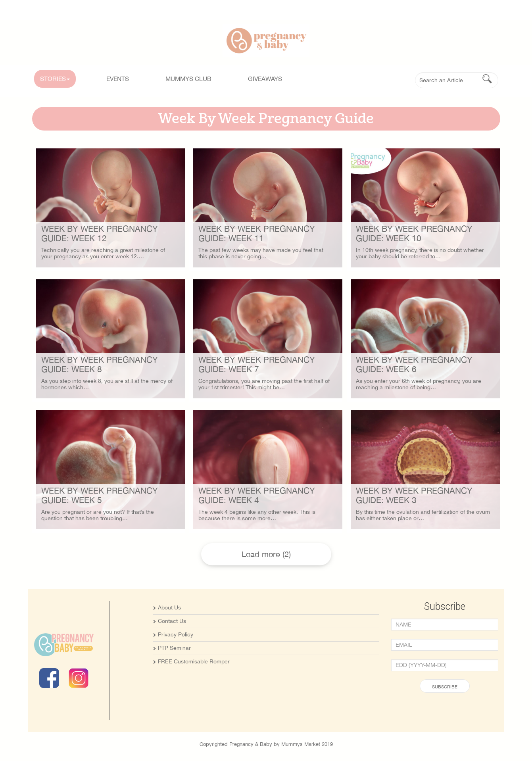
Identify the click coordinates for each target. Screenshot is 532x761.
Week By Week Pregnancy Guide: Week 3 (414, 495)
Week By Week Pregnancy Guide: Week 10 (414, 233)
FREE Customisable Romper (194, 661)
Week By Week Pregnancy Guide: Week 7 (257, 364)
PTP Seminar (174, 648)
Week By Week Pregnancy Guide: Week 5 (100, 495)
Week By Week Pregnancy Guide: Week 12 (100, 233)
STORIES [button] (55, 79)
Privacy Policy (176, 634)
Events (118, 79)
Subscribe (445, 687)
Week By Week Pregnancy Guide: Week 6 (414, 364)
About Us (169, 607)
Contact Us (172, 621)
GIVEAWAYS (265, 79)
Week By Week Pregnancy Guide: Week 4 (257, 495)
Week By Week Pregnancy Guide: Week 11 (257, 233)
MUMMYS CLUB (188, 79)
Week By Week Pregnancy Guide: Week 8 (100, 364)
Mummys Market (301, 744)
